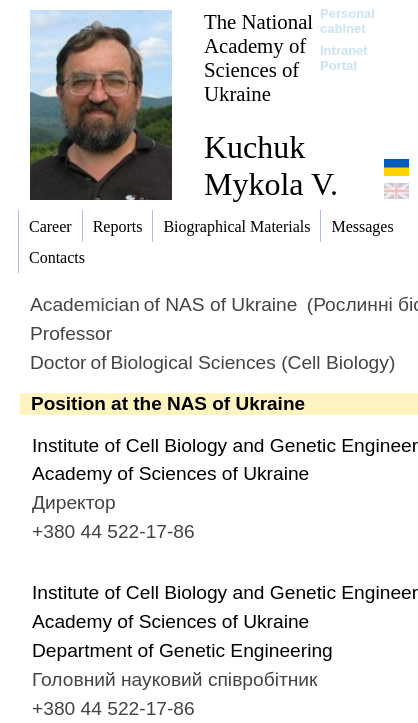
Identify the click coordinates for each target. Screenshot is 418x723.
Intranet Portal (344, 58)
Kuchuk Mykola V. (271, 165)
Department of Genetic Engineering (182, 650)
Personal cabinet (347, 21)
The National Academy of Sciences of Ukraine (258, 57)
